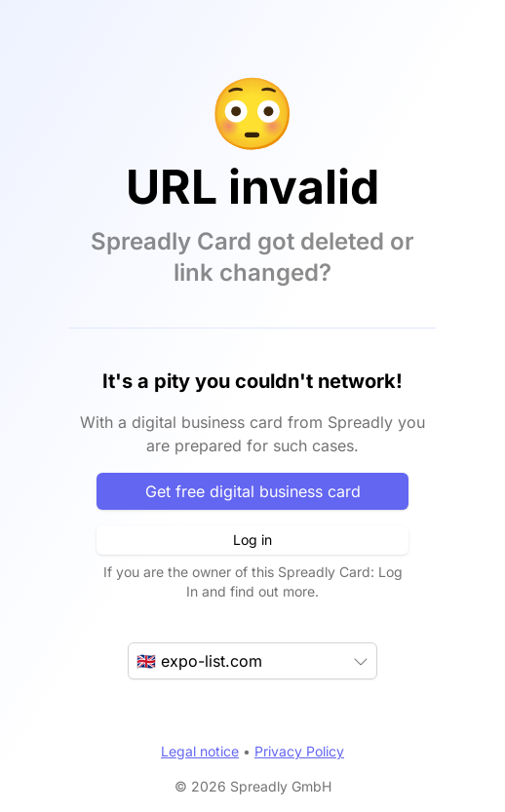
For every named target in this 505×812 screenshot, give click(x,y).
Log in (252, 540)
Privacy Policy (299, 751)
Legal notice (200, 751)
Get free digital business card (253, 491)
